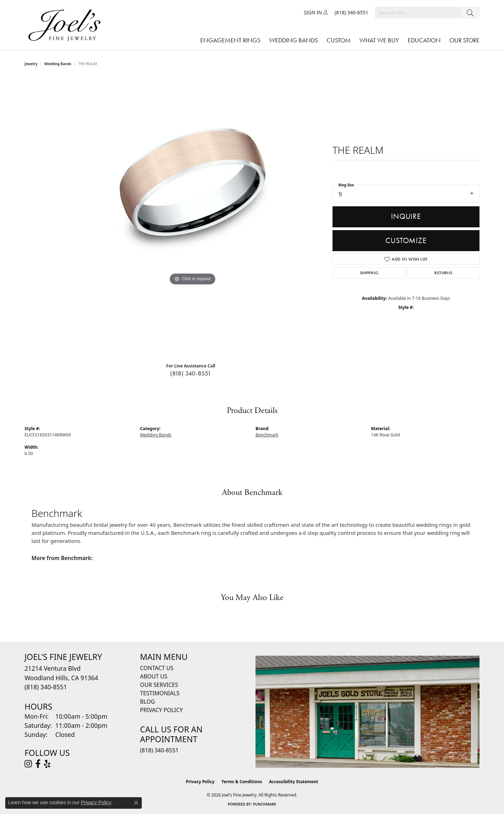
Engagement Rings (230, 40)
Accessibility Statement (294, 782)
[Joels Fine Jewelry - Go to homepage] (66, 25)
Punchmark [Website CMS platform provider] (265, 804)
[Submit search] (470, 13)
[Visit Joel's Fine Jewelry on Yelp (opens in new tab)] (47, 764)
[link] (352, 13)
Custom (339, 40)
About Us (154, 676)
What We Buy (379, 40)
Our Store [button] (464, 40)
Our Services (159, 685)
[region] (192, 217)
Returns (443, 273)
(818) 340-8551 (191, 373)
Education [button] (424, 40)
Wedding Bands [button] (293, 40)
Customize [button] (406, 240)
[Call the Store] (46, 687)
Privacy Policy (161, 710)
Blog (148, 702)
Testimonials (160, 693)
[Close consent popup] (136, 803)
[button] (316, 13)
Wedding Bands (58, 64)
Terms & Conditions (242, 782)
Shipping (369, 273)
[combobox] (418, 13)
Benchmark (267, 435)
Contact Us (157, 668)
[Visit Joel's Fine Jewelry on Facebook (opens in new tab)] (38, 764)
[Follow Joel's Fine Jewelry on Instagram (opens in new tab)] (28, 764)
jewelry (31, 64)
